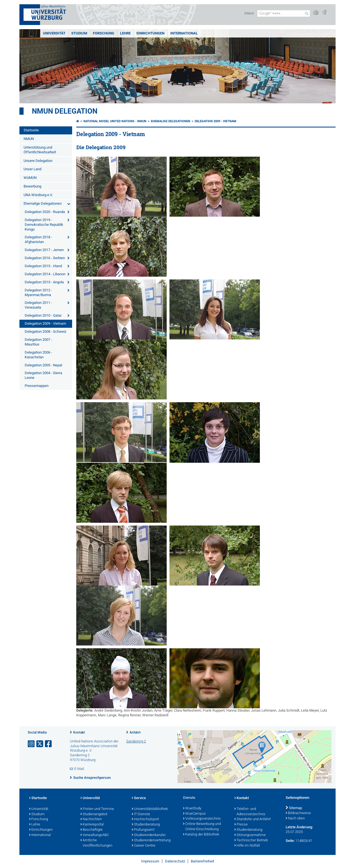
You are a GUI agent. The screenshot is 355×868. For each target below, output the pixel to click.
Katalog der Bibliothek (201, 835)
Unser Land (32, 169)
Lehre (125, 33)
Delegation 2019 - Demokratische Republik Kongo (44, 225)
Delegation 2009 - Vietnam (45, 323)
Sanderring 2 (136, 741)
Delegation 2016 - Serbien (45, 258)
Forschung (104, 33)
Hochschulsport (145, 819)
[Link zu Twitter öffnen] (40, 744)
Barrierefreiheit (202, 861)
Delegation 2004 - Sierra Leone (43, 375)
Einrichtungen (150, 33)
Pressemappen (37, 386)
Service (139, 798)
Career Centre (144, 846)
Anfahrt (135, 732)
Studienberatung (146, 825)
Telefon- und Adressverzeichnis (250, 812)
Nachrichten (91, 819)
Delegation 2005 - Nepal (43, 365)
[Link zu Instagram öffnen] (32, 744)
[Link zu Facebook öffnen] (49, 744)
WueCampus (194, 814)
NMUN (29, 139)
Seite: (290, 841)
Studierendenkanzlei (149, 835)
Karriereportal (92, 825)
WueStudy (192, 809)
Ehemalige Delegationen (43, 203)
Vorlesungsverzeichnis (202, 819)
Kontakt (79, 732)
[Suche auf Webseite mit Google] (284, 13)
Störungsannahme (250, 835)
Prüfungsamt (143, 830)
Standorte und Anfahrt (253, 819)
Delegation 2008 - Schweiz (45, 332)
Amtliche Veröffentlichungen (96, 843)
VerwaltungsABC (95, 835)
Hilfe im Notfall (247, 846)
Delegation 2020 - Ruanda (45, 212)
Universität (54, 33)
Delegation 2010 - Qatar (43, 315)
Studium (79, 33)
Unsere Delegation (38, 161)
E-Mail (79, 769)
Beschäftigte (92, 830)
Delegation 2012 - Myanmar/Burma (38, 292)
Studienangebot (94, 814)
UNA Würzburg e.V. (38, 195)
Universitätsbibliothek (150, 809)
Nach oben (295, 819)
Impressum (150, 861)
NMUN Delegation (65, 111)
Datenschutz (175, 861)
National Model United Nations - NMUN (115, 121)
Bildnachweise (298, 813)
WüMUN (30, 178)
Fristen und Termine (97, 809)
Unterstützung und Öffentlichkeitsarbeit (40, 150)
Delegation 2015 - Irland (43, 266)
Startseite (31, 130)
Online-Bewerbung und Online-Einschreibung (202, 827)
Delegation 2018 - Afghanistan (38, 239)
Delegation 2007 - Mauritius (38, 342)
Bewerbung (32, 186)
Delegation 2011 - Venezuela (38, 305)
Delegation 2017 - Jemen (44, 250)
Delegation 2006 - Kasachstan (38, 355)
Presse (241, 825)
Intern (249, 13)
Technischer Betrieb (251, 841)
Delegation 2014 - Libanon (45, 274)
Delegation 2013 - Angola (44, 282)
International (184, 33)
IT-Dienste (141, 814)
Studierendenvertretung (151, 841)
